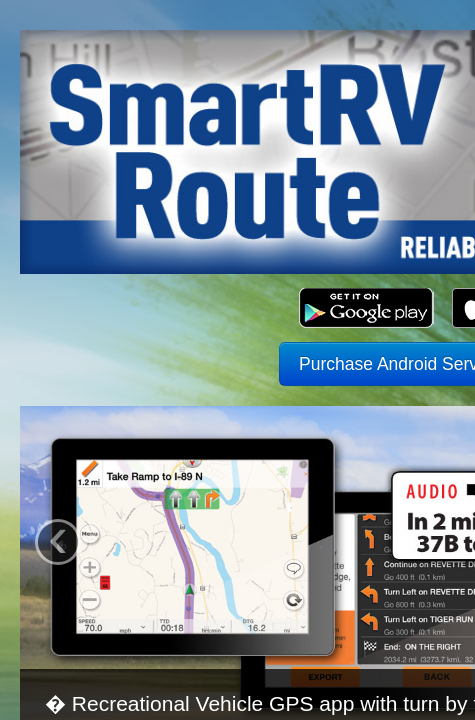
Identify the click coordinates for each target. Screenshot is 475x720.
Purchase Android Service (237, 266)
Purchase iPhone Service (237, 310)
